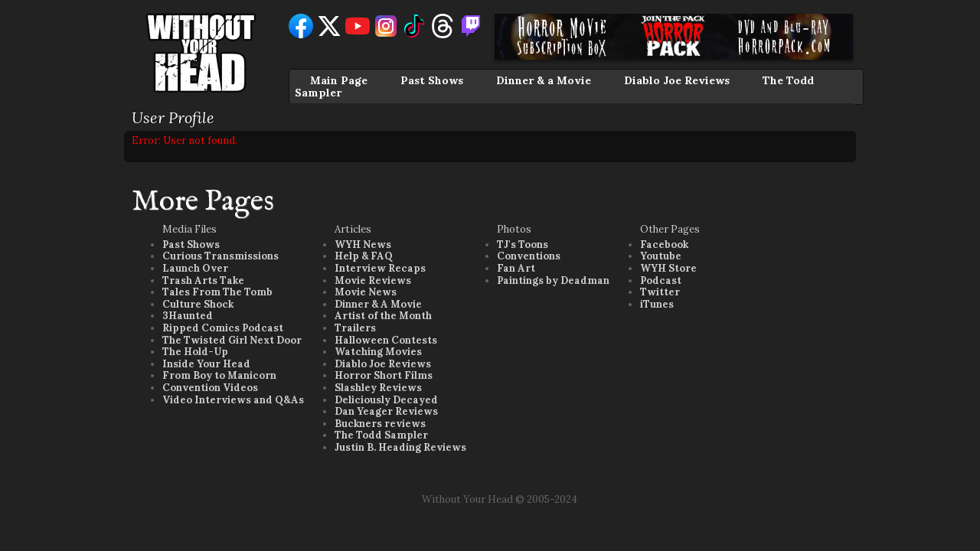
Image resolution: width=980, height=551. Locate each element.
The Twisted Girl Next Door (232, 340)
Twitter (660, 292)
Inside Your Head (206, 364)
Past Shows (432, 80)
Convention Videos (210, 388)
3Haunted (188, 316)
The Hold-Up (195, 352)
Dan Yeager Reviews (386, 411)
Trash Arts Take (203, 280)
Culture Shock (198, 304)
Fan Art (516, 268)
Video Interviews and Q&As (233, 400)
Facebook (664, 245)
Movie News (366, 292)
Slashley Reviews (378, 388)
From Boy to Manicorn (219, 375)
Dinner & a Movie (544, 80)
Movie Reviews (373, 280)
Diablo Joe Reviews (677, 80)
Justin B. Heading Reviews (400, 447)
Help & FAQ (364, 256)
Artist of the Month (383, 316)
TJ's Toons (523, 245)
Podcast (661, 280)
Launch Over (195, 268)
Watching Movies (378, 352)
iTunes (657, 304)
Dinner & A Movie (378, 304)
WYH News (363, 245)
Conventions (529, 256)
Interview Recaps (380, 268)
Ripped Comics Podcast (223, 328)
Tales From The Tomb (217, 292)
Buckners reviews (380, 424)
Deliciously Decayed (386, 400)
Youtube (661, 256)
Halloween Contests (386, 340)
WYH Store (668, 268)
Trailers (355, 328)
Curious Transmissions (220, 256)
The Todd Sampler (381, 435)
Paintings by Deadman (553, 280)
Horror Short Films (384, 375)
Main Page (339, 80)
